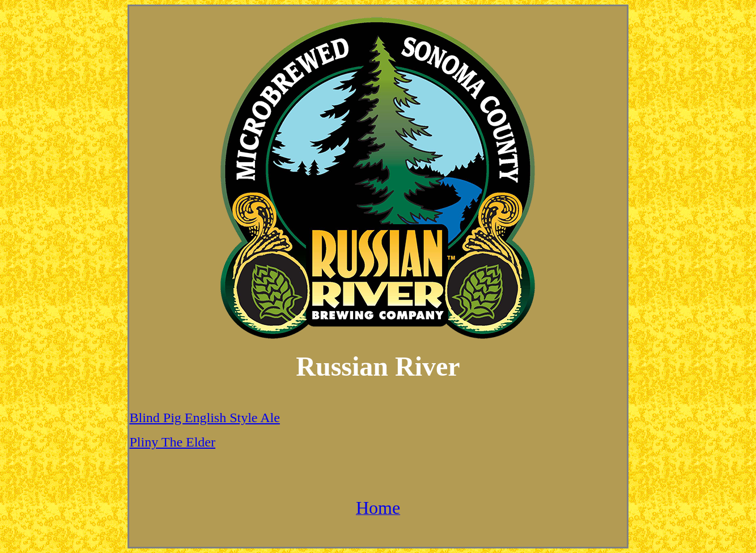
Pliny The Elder (172, 442)
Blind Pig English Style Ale (204, 418)
